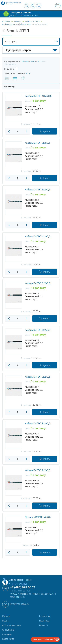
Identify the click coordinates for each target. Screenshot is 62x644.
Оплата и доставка (12, 625)
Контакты (7, 634)
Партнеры (44, 621)
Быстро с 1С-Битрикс (43, 639)
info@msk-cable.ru (20, 604)
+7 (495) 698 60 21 (23, 587)
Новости (44, 625)
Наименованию (30, 61)
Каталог (6, 616)
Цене (43, 61)
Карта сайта (8, 639)
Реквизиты (45, 616)
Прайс (5, 621)
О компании (8, 630)
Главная (6, 21)
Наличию (10, 64)
